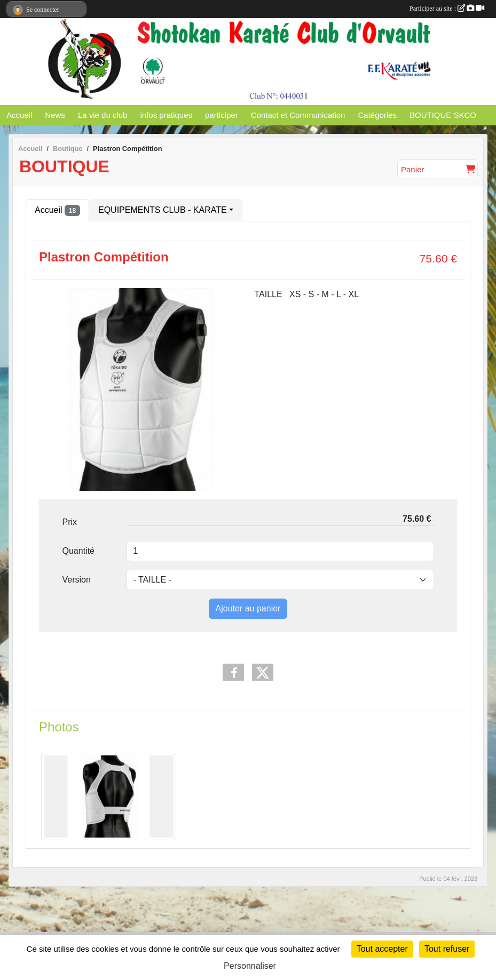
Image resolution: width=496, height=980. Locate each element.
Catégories (377, 115)
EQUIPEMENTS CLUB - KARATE (163, 210)
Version (77, 580)
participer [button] (222, 115)
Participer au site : (447, 9)
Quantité (78, 551)
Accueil (19, 115)
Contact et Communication (298, 115)
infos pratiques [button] (166, 115)
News (55, 115)
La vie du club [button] (103, 115)
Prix (70, 522)
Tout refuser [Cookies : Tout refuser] (447, 949)
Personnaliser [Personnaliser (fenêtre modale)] (250, 966)
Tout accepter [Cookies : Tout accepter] (382, 949)
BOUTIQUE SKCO (443, 115)
